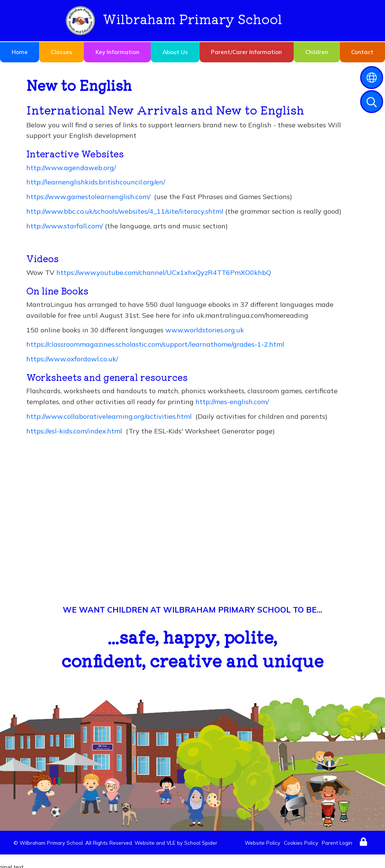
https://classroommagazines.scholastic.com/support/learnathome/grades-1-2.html (155, 344)
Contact (362, 52)
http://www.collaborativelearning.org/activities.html (109, 416)
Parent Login (337, 843)
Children (317, 52)
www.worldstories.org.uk (205, 330)
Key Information (117, 52)
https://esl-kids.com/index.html (74, 431)
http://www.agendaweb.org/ (71, 168)
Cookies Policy (301, 843)
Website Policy (262, 843)
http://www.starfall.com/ (65, 226)
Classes (61, 52)
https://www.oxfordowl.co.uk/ (72, 359)
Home (20, 52)
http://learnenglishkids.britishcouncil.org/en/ (96, 182)
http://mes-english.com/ (232, 402)
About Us (175, 52)
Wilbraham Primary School (174, 21)
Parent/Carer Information (246, 52)
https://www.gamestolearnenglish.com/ (88, 197)
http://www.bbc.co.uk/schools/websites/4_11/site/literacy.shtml (125, 211)
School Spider (201, 843)
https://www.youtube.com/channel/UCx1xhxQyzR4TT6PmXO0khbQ (164, 272)
